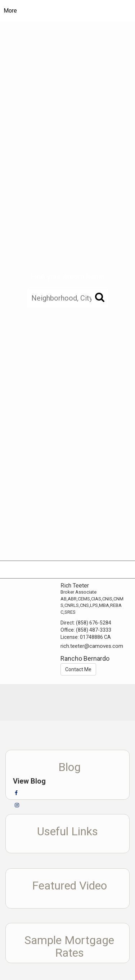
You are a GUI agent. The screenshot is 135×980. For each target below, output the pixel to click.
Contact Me (78, 669)
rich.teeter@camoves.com (92, 646)
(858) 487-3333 (94, 630)
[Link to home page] (73, 11)
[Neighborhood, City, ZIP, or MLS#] (67, 298)
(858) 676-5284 (94, 623)
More (10, 11)
